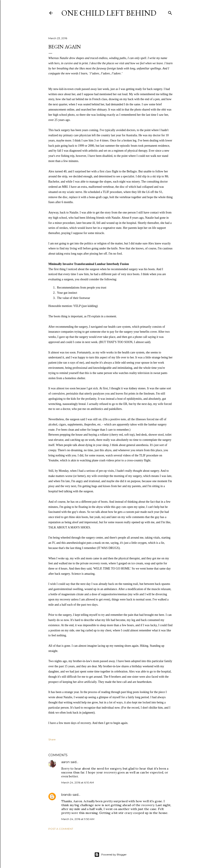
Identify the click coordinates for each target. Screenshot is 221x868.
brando (66, 795)
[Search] (170, 12)
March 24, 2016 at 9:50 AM (78, 819)
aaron (66, 762)
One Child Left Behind (109, 13)
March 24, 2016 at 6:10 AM (78, 782)
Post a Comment (61, 829)
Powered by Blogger (110, 855)
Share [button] (52, 739)
